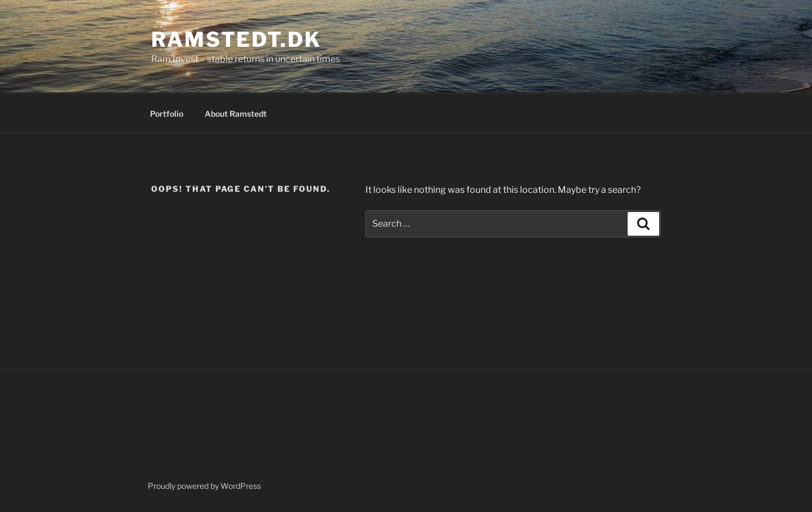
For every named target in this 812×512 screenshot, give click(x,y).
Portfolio (167, 114)
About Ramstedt (236, 114)
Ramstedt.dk (236, 39)
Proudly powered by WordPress (204, 486)
